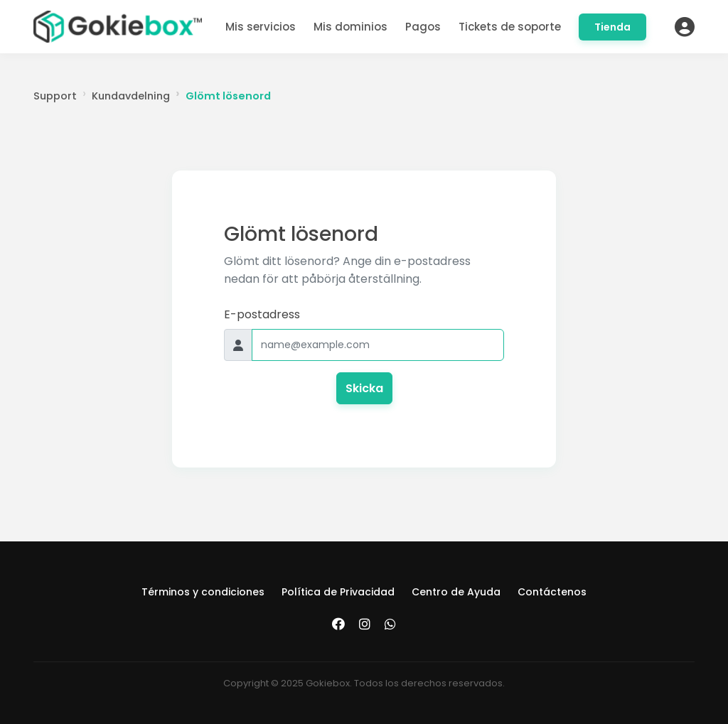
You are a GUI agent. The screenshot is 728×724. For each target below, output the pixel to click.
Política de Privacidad (338, 592)
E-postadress (262, 314)
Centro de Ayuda (456, 592)
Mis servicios (261, 27)
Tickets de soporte (510, 27)
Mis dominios (350, 27)
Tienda (612, 27)
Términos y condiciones (203, 592)
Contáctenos (552, 592)
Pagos (423, 27)
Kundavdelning (131, 96)
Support (55, 96)
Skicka (364, 388)
